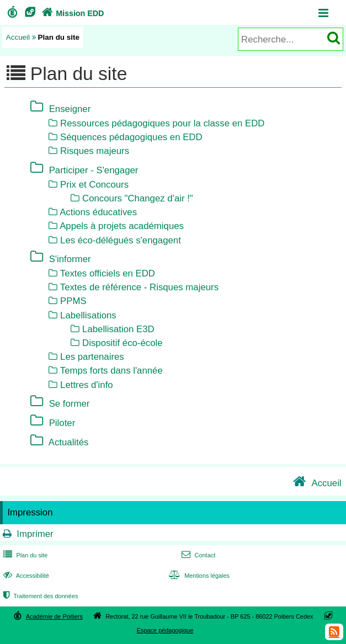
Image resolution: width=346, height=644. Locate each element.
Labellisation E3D (118, 329)
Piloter (62, 422)
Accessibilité (25, 576)
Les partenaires (92, 357)
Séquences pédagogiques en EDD (131, 137)
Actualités (69, 442)
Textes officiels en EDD (108, 273)
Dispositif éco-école (123, 343)
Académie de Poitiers (54, 616)
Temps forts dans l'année (111, 371)
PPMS (73, 301)
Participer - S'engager (94, 170)
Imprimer (35, 534)
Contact (197, 555)
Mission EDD (72, 13)
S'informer (70, 259)
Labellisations (88, 315)
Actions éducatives (98, 212)
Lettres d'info (87, 385)
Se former (70, 403)
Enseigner (70, 108)
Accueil (18, 37)
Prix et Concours (94, 185)
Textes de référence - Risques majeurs (139, 287)
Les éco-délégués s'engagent (121, 240)
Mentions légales (198, 576)
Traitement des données (39, 596)
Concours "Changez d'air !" (138, 198)
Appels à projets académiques (122, 226)
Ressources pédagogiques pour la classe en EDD (162, 123)
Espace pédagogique (165, 630)
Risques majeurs (95, 151)
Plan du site (24, 555)
